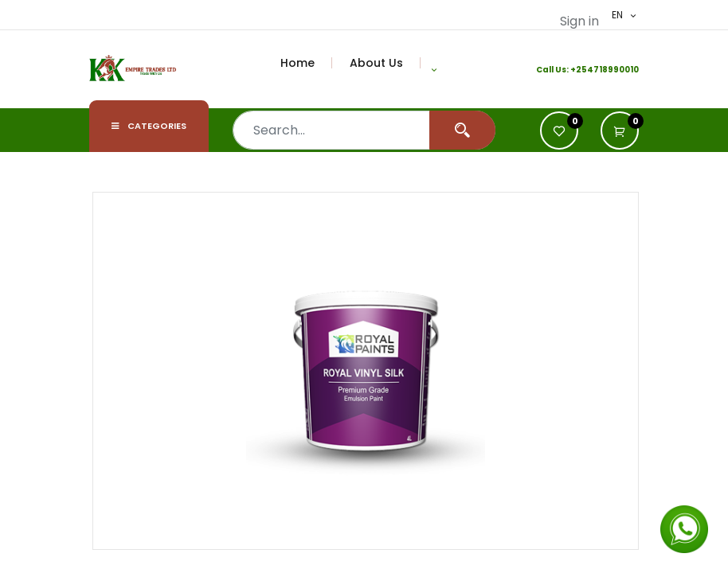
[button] (434, 69)
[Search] (462, 130)
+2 (576, 70)
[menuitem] (307, 63)
